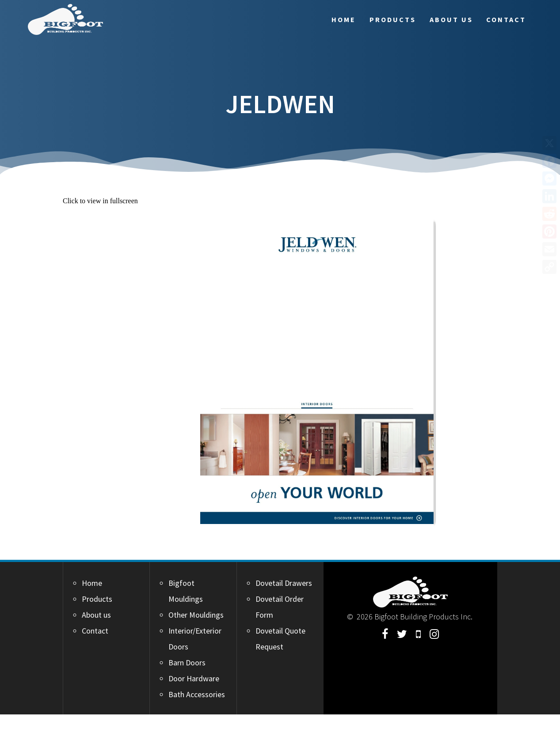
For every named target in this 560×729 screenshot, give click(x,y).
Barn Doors (187, 663)
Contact (506, 19)
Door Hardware (194, 678)
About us (451, 19)
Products (393, 19)
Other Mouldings (196, 615)
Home (344, 19)
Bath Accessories (197, 694)
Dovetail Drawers (284, 583)
